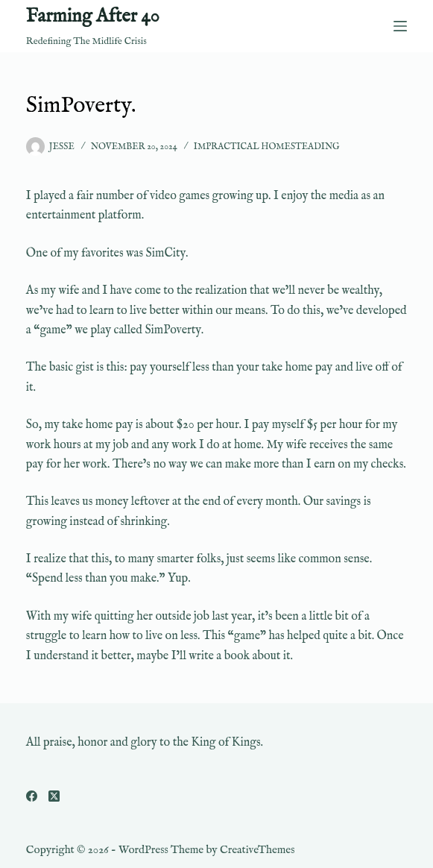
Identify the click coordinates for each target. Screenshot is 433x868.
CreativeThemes (257, 850)
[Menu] (400, 26)
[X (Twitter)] (54, 796)
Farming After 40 (93, 16)
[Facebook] (32, 796)
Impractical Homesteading (267, 147)
